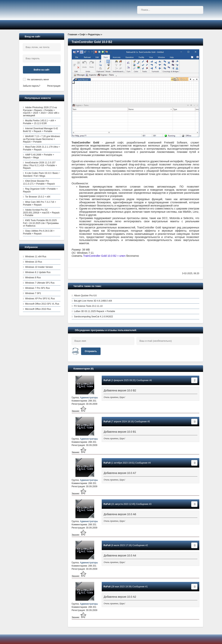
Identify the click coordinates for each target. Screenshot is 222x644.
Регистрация (54, 86)
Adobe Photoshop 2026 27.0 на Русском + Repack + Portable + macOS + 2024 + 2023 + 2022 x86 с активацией (41, 111)
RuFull (107, 380)
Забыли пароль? (32, 86)
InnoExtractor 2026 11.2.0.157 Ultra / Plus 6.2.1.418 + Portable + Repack (40, 165)
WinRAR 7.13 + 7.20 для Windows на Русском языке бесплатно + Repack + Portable (42, 139)
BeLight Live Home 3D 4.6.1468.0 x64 (93, 301)
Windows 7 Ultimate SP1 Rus (40, 283)
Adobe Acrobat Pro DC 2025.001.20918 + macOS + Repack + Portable (41, 213)
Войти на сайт (42, 70)
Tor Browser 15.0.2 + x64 (38, 197)
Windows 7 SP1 (33, 293)
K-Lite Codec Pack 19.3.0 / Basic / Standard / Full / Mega (41, 175)
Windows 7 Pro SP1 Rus (37, 288)
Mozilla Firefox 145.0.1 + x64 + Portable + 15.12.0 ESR (40, 122)
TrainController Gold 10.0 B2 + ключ (104, 256)
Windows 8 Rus (33, 278)
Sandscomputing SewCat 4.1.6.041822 (93, 317)
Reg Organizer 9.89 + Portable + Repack (40, 190)
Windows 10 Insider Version (39, 267)
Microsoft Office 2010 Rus (38, 309)
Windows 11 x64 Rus (36, 257)
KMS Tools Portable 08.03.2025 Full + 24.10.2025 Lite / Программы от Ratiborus (41, 223)
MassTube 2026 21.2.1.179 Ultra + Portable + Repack (41, 148)
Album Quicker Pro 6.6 (85, 296)
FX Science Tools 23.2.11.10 (88, 306)
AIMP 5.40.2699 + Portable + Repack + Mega (39, 156)
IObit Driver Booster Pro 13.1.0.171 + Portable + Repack (39, 182)
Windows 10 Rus (34, 262)
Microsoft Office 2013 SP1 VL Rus (42, 304)
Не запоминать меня (38, 80)
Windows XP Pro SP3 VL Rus (40, 299)
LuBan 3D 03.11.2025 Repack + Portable (94, 311)
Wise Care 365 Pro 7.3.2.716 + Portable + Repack (40, 203)
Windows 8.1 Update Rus (38, 272)
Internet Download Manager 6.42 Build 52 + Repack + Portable (41, 130)
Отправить (91, 351)
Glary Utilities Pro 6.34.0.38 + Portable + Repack (39, 232)
